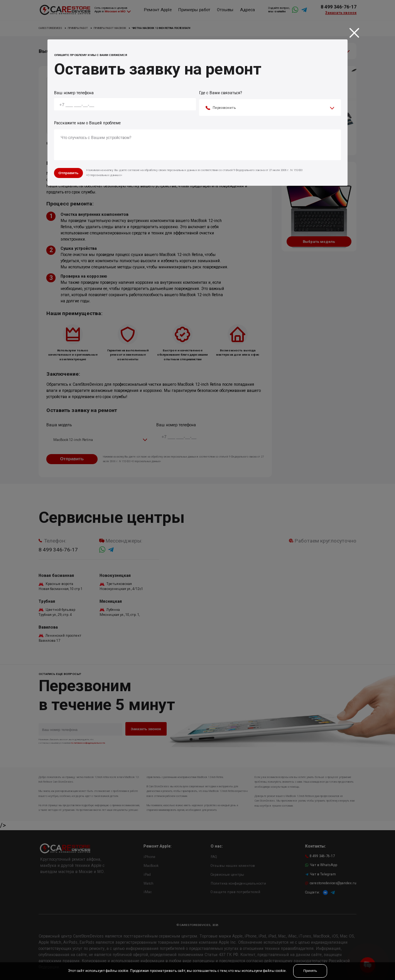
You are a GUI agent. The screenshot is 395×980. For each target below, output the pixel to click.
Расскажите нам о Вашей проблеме (87, 123)
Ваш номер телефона (74, 93)
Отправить (68, 173)
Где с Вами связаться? (220, 93)
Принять (310, 971)
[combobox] (270, 108)
